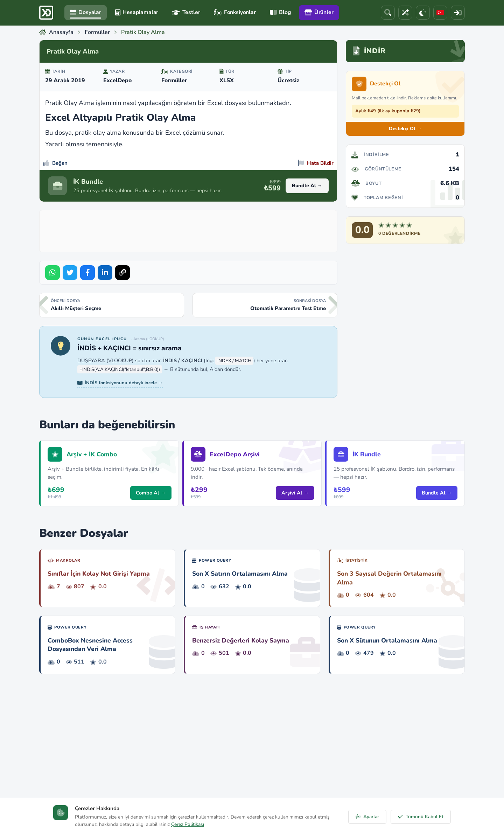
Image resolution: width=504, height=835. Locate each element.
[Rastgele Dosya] (405, 13)
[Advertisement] (188, 230)
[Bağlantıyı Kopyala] (122, 273)
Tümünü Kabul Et (421, 817)
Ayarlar (367, 817)
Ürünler (319, 12)
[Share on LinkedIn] (105, 273)
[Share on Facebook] (87, 273)
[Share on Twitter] (70, 273)
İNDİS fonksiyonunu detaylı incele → (120, 383)
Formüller (174, 80)
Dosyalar (86, 12)
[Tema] (423, 13)
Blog (280, 12)
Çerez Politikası (188, 824)
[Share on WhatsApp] (52, 273)
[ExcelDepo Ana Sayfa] (46, 13)
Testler (186, 12)
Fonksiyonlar (235, 12)
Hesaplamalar (137, 12)
